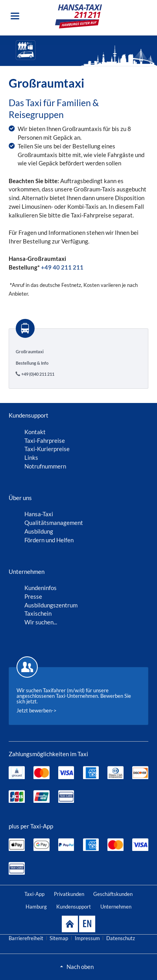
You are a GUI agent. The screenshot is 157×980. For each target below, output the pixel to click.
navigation (15, 16)
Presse (33, 596)
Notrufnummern (45, 466)
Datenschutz (121, 938)
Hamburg (36, 907)
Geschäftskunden (113, 894)
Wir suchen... (41, 622)
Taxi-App (34, 894)
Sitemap (59, 938)
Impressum (87, 938)
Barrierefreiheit (26, 938)
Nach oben (80, 967)
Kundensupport (74, 907)
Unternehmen (116, 907)
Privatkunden (69, 894)
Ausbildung (39, 531)
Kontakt (35, 432)
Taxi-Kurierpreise (47, 449)
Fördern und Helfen (49, 540)
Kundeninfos (41, 588)
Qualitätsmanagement (54, 523)
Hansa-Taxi (39, 514)
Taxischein (38, 613)
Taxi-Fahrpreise (45, 440)
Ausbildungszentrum (51, 605)
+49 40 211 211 (62, 267)
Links (31, 457)
